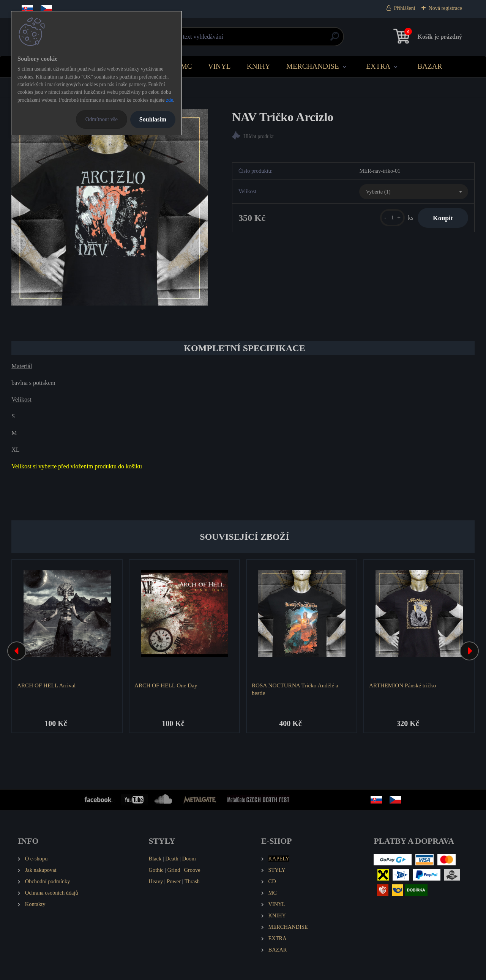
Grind (174, 870)
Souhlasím (153, 119)
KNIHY (259, 66)
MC (186, 66)
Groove (192, 870)
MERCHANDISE (313, 66)
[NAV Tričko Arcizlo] (110, 207)
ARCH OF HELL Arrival (46, 685)
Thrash (192, 881)
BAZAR (430, 66)
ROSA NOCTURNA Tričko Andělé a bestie (295, 689)
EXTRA (378, 66)
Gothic (156, 870)
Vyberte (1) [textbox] (378, 192)
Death (172, 859)
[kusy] (392, 218)
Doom (189, 859)
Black (155, 859)
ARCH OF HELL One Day (166, 685)
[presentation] (17, 651)
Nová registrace (445, 8)
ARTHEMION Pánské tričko (402, 685)
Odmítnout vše (102, 119)
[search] (335, 39)
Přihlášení (405, 8)
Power (174, 881)
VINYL (219, 66)
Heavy (156, 881)
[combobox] (413, 192)
